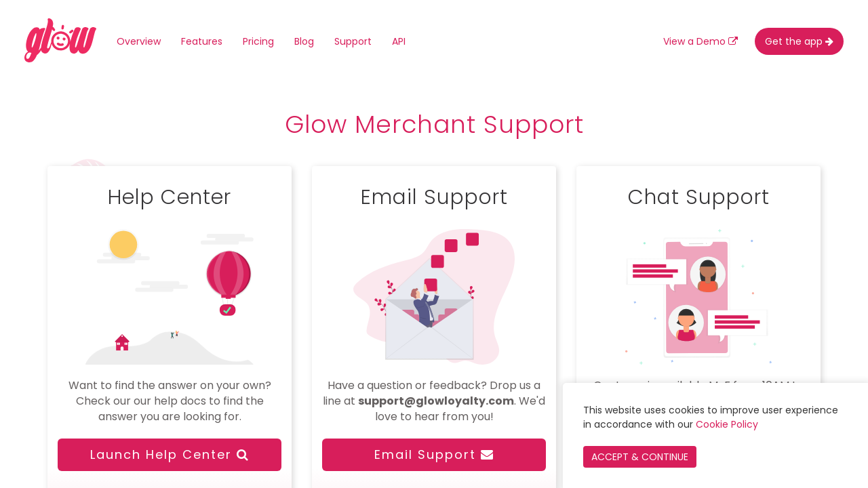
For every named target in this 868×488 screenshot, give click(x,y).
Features (202, 41)
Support (353, 41)
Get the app (799, 41)
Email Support (434, 454)
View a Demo (701, 41)
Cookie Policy (727, 424)
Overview (139, 41)
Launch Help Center (170, 454)
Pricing (258, 41)
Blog (304, 41)
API (399, 41)
